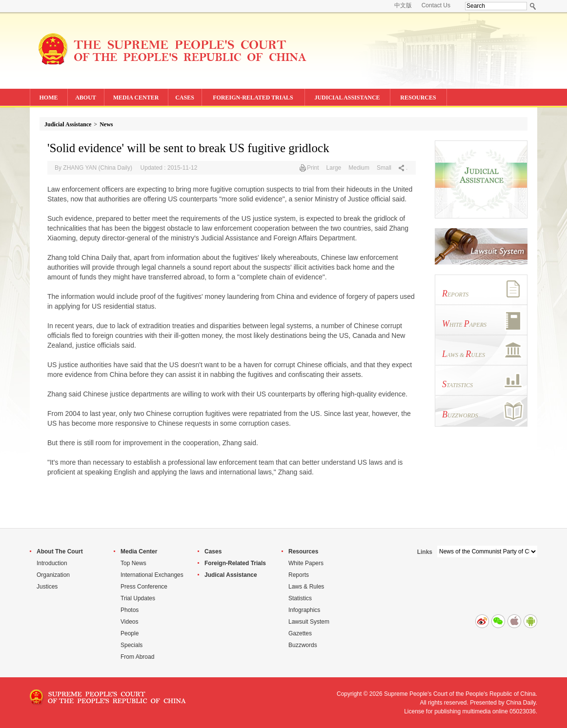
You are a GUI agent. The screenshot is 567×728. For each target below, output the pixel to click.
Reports (299, 575)
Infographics (304, 610)
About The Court (60, 551)
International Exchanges (152, 575)
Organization (53, 575)
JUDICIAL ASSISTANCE (347, 98)
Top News (133, 563)
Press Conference (144, 587)
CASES (185, 98)
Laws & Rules (306, 587)
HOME (49, 98)
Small (384, 168)
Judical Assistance (231, 575)
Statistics (300, 598)
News (106, 124)
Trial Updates (138, 598)
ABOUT (86, 98)
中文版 (403, 5)
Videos (129, 622)
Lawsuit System (309, 622)
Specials (132, 645)
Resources (303, 551)
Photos (130, 610)
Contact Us (436, 5)
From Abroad (137, 657)
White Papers (306, 563)
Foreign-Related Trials (235, 563)
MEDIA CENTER (136, 98)
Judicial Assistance (68, 124)
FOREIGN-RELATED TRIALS (253, 98)
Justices (47, 587)
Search (533, 6)
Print (313, 168)
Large (334, 168)
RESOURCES (418, 98)
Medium (359, 168)
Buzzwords (303, 645)
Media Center (139, 551)
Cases (213, 551)
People (130, 633)
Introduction (52, 563)
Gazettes (300, 633)
